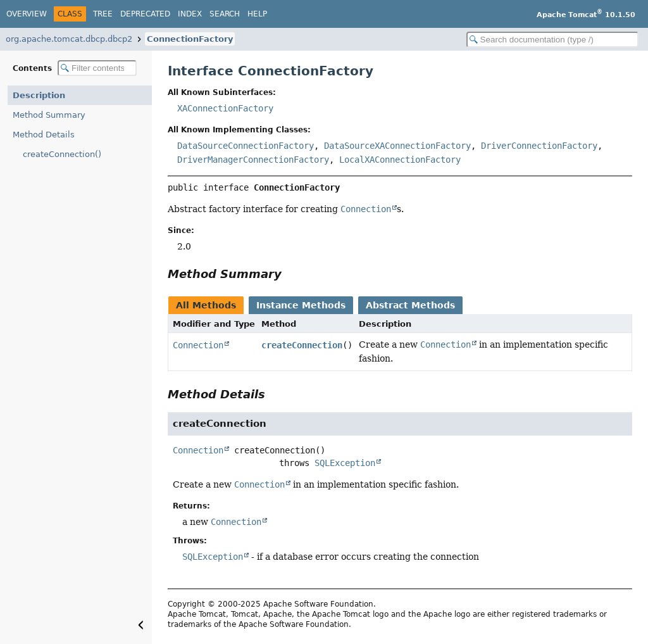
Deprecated (145, 14)
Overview (27, 14)
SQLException (345, 463)
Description (39, 95)
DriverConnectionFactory (539, 146)
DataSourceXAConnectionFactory (397, 146)
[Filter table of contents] (97, 68)
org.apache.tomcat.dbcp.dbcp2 (69, 39)
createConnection (302, 345)
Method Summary (49, 115)
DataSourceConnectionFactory (246, 146)
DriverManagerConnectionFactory (253, 160)
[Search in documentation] (552, 40)
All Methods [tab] (206, 305)
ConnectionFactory (190, 39)
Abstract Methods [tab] (410, 305)
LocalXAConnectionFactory (400, 160)
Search (225, 14)
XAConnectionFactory (225, 108)
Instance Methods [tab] (301, 305)
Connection (198, 345)
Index (190, 14)
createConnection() (62, 154)
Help (257, 14)
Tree (103, 14)
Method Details (44, 135)
